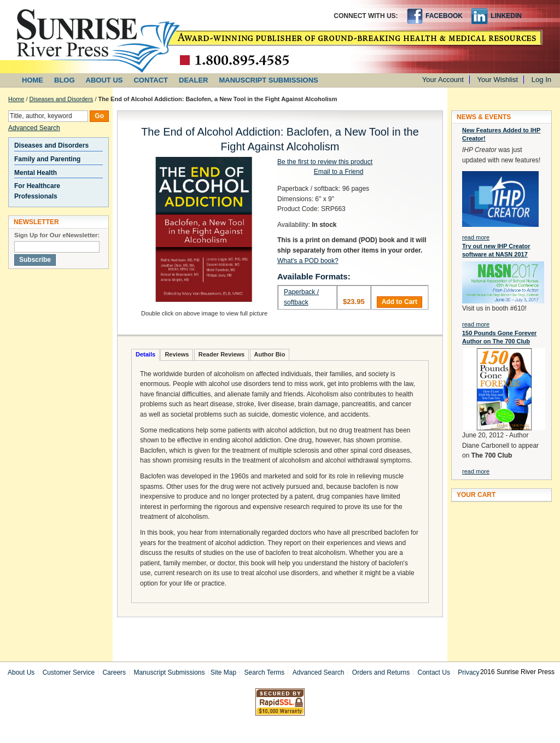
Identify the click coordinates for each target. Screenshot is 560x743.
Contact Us (434, 672)
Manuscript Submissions (169, 672)
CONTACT (151, 80)
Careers (114, 672)
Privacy (468, 672)
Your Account (443, 80)
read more (476, 237)
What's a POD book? (308, 261)
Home (16, 99)
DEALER (193, 80)
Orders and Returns (381, 672)
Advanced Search (34, 128)
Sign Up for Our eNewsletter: (57, 235)
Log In (541, 80)
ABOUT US (104, 80)
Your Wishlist (498, 80)
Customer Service (69, 672)
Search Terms (265, 672)
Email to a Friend (339, 172)
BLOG (65, 80)
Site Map (223, 672)
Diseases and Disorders (62, 99)
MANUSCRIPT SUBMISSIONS (269, 80)
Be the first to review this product (325, 162)
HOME (33, 80)
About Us (21, 672)
